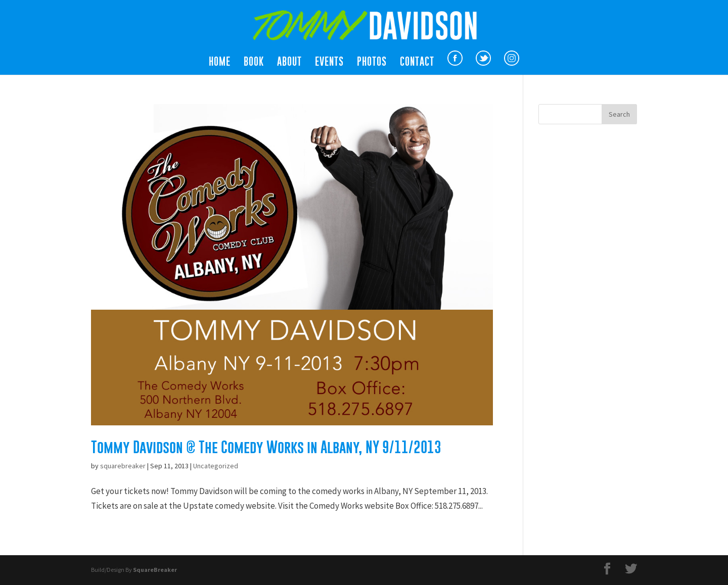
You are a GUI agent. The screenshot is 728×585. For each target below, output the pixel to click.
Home (220, 63)
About (289, 63)
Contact (417, 63)
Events (329, 63)
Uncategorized (216, 466)
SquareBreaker (155, 570)
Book (254, 63)
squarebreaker (123, 466)
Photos (372, 63)
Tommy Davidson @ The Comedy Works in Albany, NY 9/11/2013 (266, 447)
